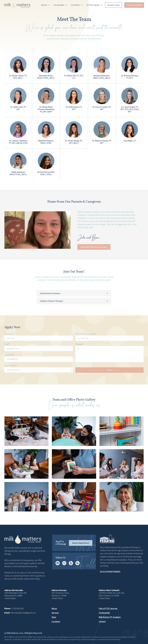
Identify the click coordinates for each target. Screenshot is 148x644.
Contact (102, 622)
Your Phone (9, 355)
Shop (54, 617)
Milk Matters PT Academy (110, 617)
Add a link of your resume (86, 334)
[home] (17, 5)
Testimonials (104, 613)
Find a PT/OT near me (108, 608)
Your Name (9, 334)
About (54, 608)
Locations (56, 622)
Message (79, 344)
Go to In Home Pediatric (110, 571)
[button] (46, 5)
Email (7, 344)
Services (55, 613)
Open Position (11, 366)
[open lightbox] (38, 230)
